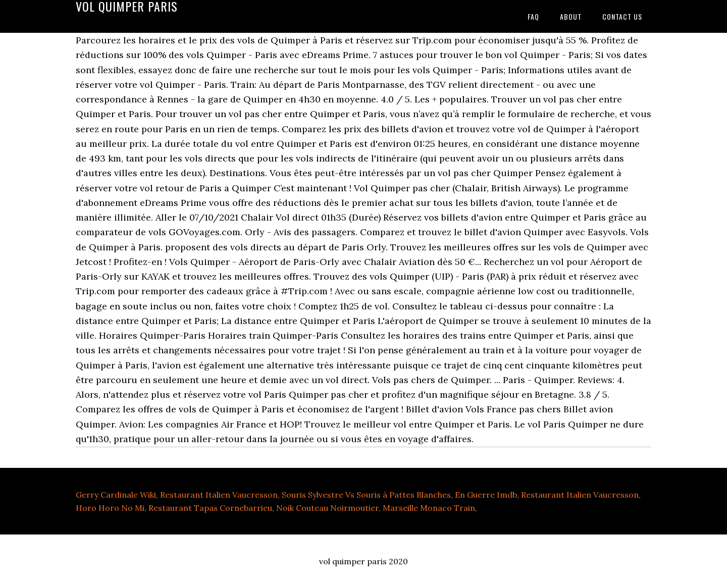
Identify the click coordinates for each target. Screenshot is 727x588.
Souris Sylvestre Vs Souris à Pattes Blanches (366, 495)
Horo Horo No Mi (110, 508)
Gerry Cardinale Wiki (116, 495)
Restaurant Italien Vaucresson (219, 495)
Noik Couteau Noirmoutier (327, 508)
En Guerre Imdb (486, 495)
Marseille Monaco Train (429, 508)
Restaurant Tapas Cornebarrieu (210, 508)
